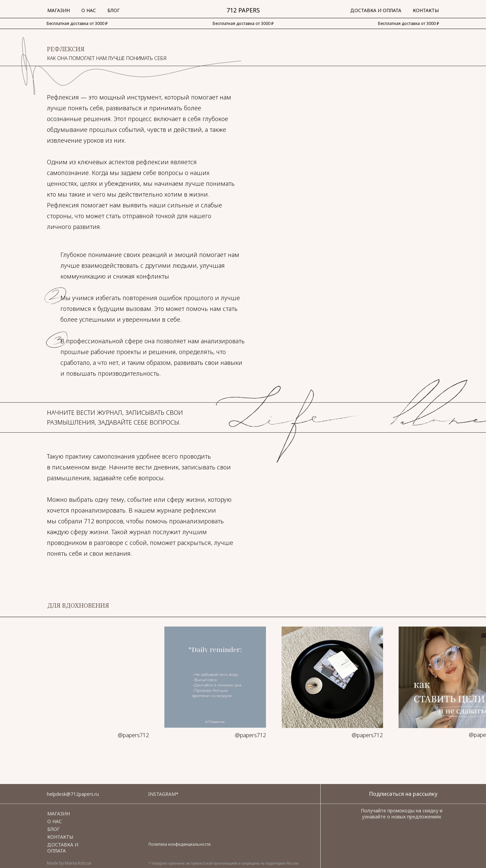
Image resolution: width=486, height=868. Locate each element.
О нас (89, 10)
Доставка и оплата (63, 848)
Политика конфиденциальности (180, 844)
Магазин (59, 10)
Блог (114, 10)
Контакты (426, 10)
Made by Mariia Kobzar (69, 863)
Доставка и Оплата (376, 10)
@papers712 (133, 735)
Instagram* (163, 794)
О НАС (55, 821)
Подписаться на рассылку (403, 794)
